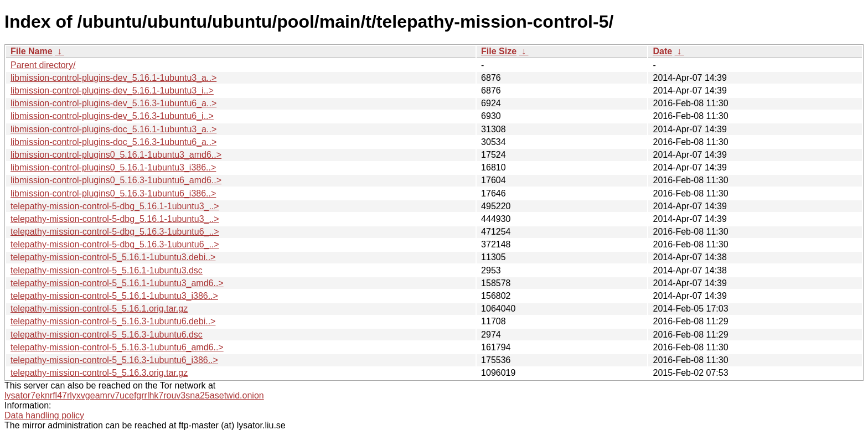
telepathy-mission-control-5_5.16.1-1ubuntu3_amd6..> (117, 283)
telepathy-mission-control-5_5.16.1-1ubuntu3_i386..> (114, 296)
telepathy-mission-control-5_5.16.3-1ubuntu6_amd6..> (117, 347)
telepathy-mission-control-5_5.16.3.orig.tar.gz (99, 373)
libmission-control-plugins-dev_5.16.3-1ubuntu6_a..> (113, 103)
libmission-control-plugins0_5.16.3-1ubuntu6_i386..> (113, 193)
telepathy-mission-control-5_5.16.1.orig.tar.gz (99, 309)
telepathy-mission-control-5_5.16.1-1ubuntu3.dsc (107, 270)
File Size (499, 51)
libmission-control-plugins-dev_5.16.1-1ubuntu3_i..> (112, 90)
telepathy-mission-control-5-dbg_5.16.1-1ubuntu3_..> (115, 206)
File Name (32, 51)
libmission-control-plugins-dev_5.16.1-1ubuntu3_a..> (113, 78)
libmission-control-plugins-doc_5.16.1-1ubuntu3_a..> (113, 129)
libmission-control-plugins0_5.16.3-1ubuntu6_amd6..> (116, 180)
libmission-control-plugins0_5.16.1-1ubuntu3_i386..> (113, 167)
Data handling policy (44, 415)
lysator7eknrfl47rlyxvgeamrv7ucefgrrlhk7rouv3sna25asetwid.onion (134, 395)
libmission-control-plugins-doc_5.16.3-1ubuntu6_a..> (113, 142)
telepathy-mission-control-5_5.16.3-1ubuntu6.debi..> (113, 321)
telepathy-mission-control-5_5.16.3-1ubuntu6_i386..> (114, 360)
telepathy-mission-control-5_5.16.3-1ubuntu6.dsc (107, 335)
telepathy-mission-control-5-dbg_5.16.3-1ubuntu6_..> (115, 232)
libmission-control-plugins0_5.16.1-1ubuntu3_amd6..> (116, 155)
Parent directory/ (43, 65)
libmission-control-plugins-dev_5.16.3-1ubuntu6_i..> (112, 116)
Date (662, 51)
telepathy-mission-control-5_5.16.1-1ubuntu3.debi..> (113, 257)
